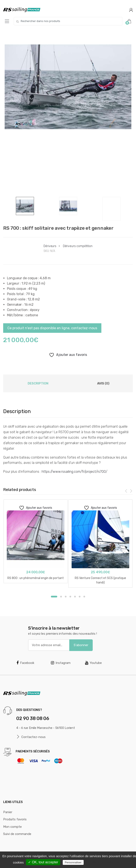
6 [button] (80, 597)
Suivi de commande (17, 834)
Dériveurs (50, 246)
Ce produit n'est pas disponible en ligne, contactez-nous (52, 328)
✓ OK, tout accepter (43, 862)
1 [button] (54, 597)
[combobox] (68, 21)
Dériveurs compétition (78, 246)
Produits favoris (15, 819)
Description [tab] (38, 383)
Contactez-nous (31, 737)
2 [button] (61, 597)
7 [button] (84, 597)
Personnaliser (73, 862)
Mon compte (12, 827)
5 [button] (75, 597)
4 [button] (70, 597)
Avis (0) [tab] (103, 383)
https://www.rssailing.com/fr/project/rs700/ (74, 472)
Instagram (61, 663)
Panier (8, 812)
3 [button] (66, 597)
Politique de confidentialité (106, 862)
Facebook (25, 663)
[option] (68, 87)
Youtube (93, 663)
